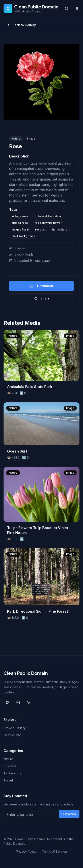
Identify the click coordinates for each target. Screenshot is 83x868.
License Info (12, 735)
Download (41, 286)
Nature (8, 759)
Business (10, 766)
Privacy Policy (26, 851)
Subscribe (69, 814)
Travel (8, 780)
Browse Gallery (15, 728)
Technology (12, 773)
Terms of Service (54, 851)
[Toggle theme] (66, 8)
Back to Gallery (21, 25)
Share (41, 298)
